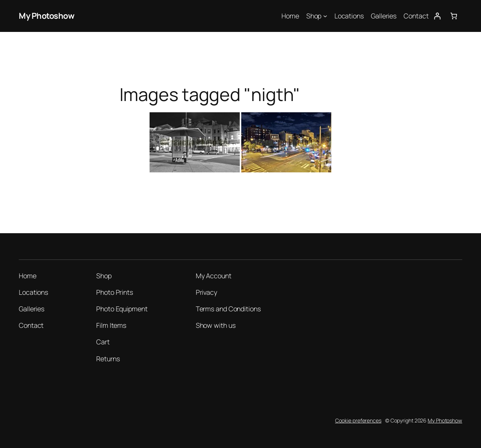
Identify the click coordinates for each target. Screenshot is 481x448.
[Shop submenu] (325, 16)
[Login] (437, 16)
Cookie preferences (358, 420)
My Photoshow (46, 16)
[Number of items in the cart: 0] (454, 16)
